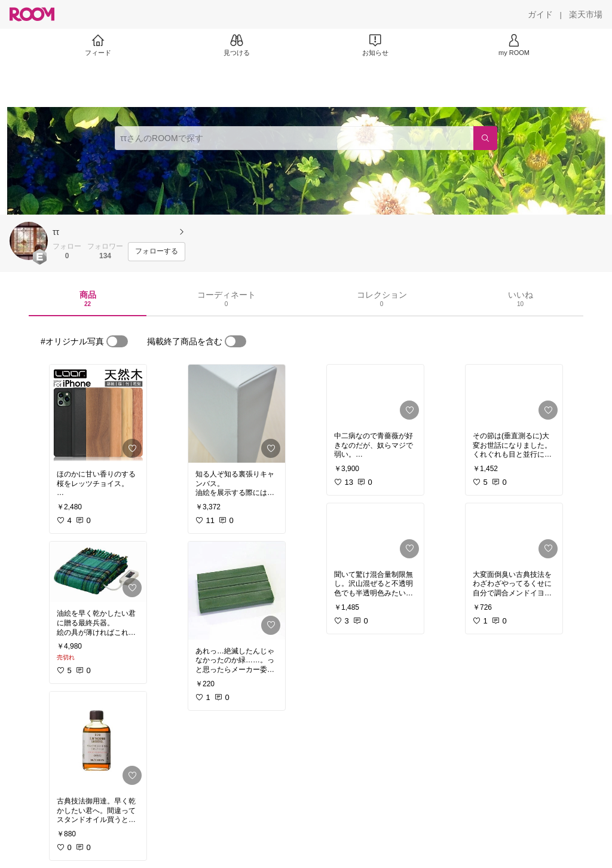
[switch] (117, 341)
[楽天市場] (586, 14)
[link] (98, 414)
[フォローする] (157, 252)
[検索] (485, 138)
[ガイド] (540, 14)
